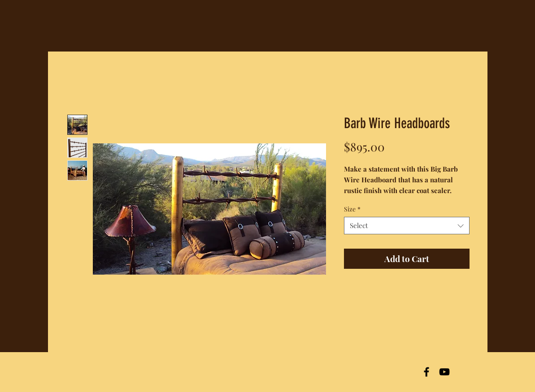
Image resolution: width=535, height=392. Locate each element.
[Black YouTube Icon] (444, 372)
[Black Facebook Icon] (426, 372)
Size (352, 209)
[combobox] (407, 226)
